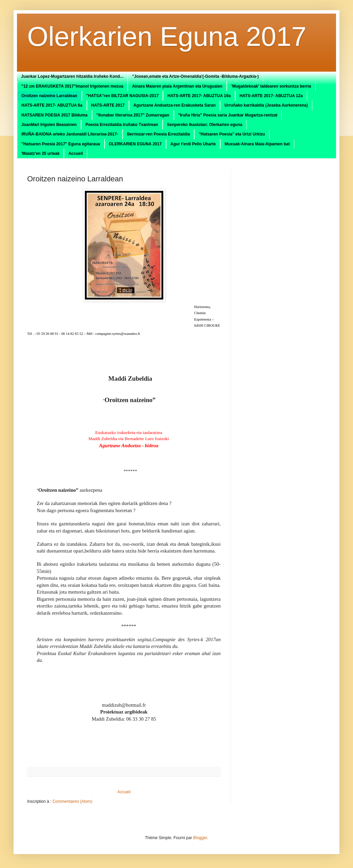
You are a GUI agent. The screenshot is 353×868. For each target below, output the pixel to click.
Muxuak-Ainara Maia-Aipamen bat (257, 144)
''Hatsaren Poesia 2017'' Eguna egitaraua (61, 144)
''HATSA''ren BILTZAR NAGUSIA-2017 (123, 96)
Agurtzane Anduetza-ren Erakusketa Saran (174, 105)
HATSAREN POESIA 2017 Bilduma (54, 115)
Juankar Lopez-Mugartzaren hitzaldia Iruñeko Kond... (72, 76)
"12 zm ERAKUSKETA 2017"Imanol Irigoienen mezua (72, 86)
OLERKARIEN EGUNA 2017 (135, 144)
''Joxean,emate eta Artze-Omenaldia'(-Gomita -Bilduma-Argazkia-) (195, 76)
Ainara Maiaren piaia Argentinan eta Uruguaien (177, 86)
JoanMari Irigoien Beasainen (49, 125)
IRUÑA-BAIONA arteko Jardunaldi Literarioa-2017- (70, 134)
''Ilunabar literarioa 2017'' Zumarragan (133, 115)
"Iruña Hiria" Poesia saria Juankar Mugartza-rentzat (228, 115)
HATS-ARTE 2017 (108, 105)
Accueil (76, 153)
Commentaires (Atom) (72, 801)
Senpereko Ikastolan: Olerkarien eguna (205, 125)
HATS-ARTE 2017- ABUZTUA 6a (52, 105)
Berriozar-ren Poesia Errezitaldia (158, 134)
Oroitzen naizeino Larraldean (49, 96)
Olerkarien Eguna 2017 (167, 37)
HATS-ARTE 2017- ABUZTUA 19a (199, 96)
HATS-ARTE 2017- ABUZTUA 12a (271, 96)
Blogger (200, 838)
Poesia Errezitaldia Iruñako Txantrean (122, 125)
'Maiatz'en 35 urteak (40, 153)
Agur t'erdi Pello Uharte (193, 144)
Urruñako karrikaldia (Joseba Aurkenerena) (266, 105)
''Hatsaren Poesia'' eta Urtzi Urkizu (232, 134)
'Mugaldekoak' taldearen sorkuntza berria (271, 86)
